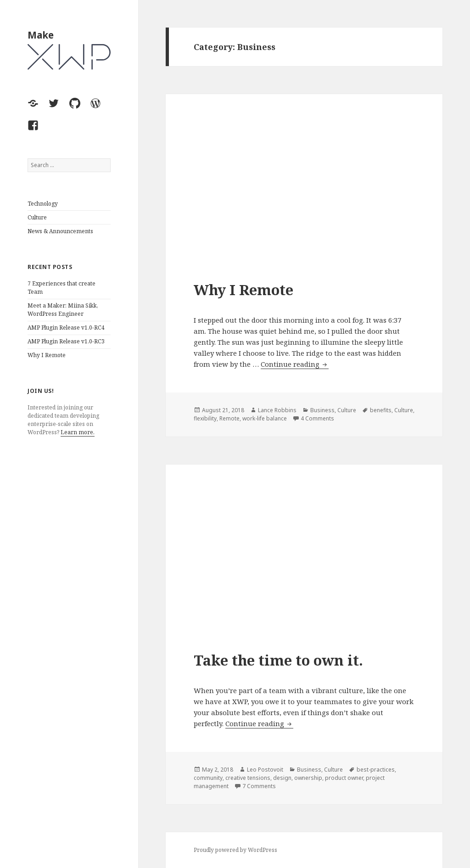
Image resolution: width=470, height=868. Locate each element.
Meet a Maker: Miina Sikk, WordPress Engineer (63, 310)
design (282, 778)
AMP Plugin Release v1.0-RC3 (66, 341)
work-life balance (265, 418)
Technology (43, 204)
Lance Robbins (277, 410)
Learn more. (78, 432)
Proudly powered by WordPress (235, 850)
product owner (344, 778)
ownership (308, 778)
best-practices (376, 770)
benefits (381, 410)
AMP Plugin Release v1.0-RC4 (66, 328)
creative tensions (248, 778)
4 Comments (317, 418)
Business (322, 410)
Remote (229, 418)
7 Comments (259, 786)
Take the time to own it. (278, 660)
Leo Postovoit (265, 770)
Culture (37, 217)
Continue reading (295, 364)
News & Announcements (60, 231)
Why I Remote (47, 355)
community (208, 778)
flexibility (205, 418)
